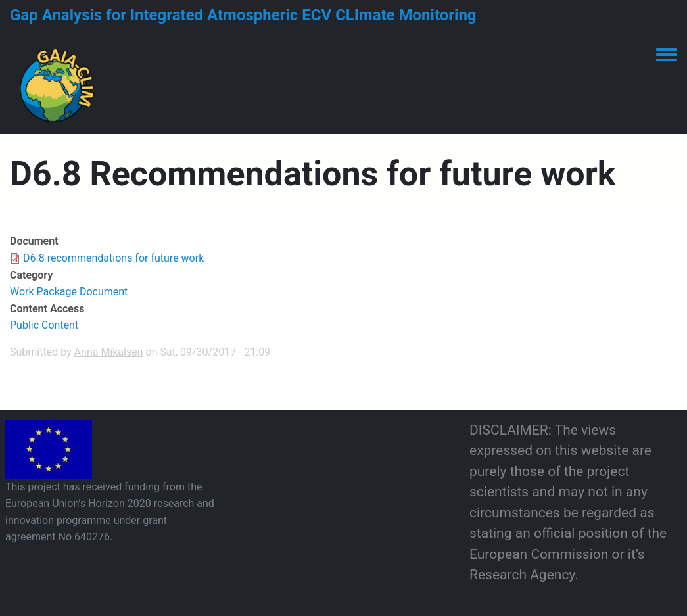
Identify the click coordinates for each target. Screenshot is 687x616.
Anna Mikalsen (109, 352)
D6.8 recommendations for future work (113, 258)
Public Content (44, 325)
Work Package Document (69, 292)
